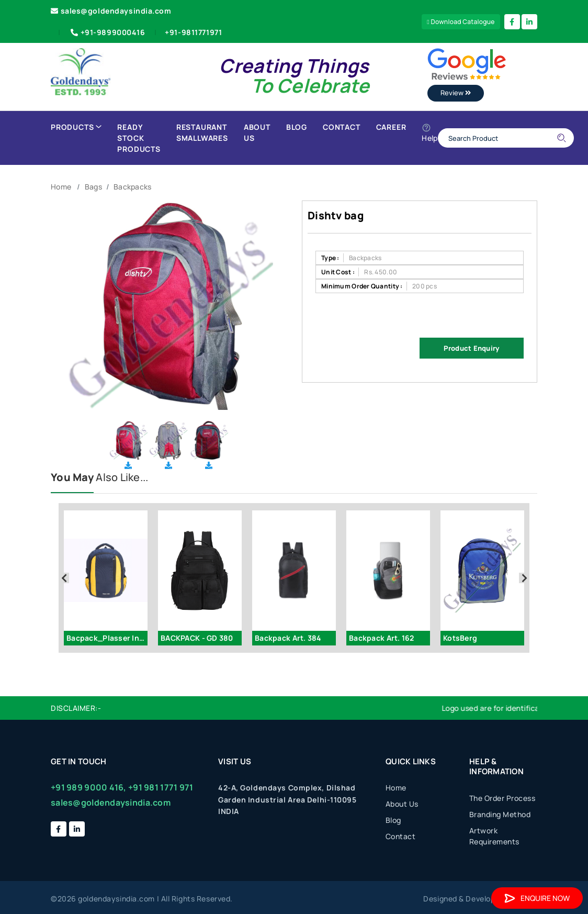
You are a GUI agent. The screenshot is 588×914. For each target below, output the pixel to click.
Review (456, 93)
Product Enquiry (471, 348)
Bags (93, 187)
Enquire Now (537, 898)
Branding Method (500, 814)
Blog (297, 127)
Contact (342, 127)
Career (391, 127)
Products (76, 127)
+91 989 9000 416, (89, 787)
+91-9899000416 (107, 32)
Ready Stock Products (139, 138)
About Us (257, 132)
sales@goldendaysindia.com (111, 11)
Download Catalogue (461, 22)
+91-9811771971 (193, 32)
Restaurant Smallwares (202, 132)
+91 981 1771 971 (161, 787)
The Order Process (502, 798)
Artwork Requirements (494, 836)
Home (61, 187)
